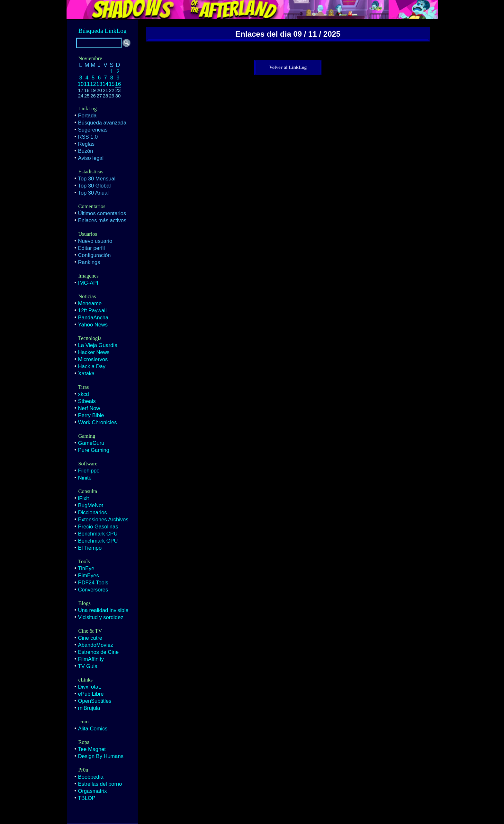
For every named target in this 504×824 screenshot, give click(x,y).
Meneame (90, 303)
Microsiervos (93, 359)
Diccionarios (93, 512)
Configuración (94, 255)
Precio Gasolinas (98, 526)
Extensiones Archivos (103, 519)
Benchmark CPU (98, 534)
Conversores (93, 590)
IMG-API (88, 283)
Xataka (86, 373)
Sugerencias (93, 130)
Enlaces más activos (102, 220)
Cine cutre (90, 638)
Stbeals (87, 401)
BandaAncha (93, 317)
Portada (87, 115)
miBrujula (89, 708)
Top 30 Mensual (97, 179)
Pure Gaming (94, 450)
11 (87, 84)
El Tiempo (90, 548)
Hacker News (94, 352)
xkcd (84, 394)
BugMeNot (91, 505)
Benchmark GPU (98, 541)
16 (118, 84)
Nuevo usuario (95, 241)
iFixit (84, 498)
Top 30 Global (94, 186)
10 (81, 84)
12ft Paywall (92, 310)
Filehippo (89, 471)
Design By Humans (101, 756)
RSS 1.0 (88, 137)
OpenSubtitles (95, 701)
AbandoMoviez (96, 645)
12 (93, 84)
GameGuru (91, 443)
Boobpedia (91, 777)
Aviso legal (91, 158)
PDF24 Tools (93, 582)
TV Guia (88, 666)
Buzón (86, 151)
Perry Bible (91, 415)
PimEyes (89, 575)
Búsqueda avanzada (102, 123)
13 (99, 84)
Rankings (89, 262)
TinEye (86, 568)
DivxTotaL (90, 687)
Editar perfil (91, 248)
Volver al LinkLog (288, 67)
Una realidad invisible (103, 610)
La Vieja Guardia (98, 345)
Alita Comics (93, 728)
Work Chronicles (98, 422)
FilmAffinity (91, 659)
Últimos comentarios (102, 213)
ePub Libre (91, 694)
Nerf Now (89, 408)
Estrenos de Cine (99, 652)
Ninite (85, 478)
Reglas (86, 144)
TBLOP (87, 798)
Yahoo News (93, 325)
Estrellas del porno (100, 784)
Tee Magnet (92, 749)
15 (112, 84)
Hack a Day (92, 366)
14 (105, 84)
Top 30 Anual (93, 193)
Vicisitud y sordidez (101, 617)
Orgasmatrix (93, 791)
